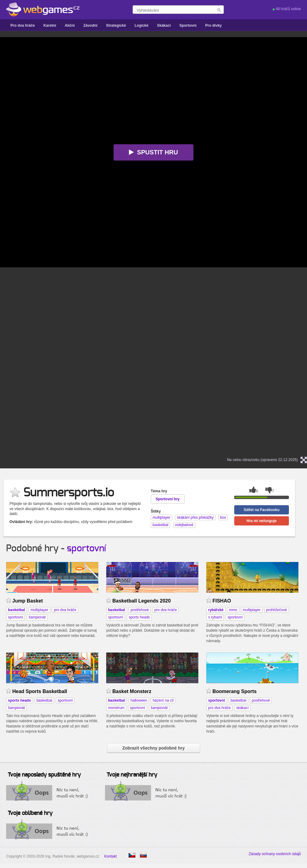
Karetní (50, 25)
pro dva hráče (65, 610)
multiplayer (39, 610)
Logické (141, 25)
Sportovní (188, 25)
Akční (70, 25)
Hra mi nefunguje (262, 521)
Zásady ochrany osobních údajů (275, 854)
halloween (139, 700)
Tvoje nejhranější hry (132, 775)
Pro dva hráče (23, 25)
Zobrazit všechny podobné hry (153, 748)
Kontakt (111, 856)
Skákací (164, 25)
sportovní (86, 548)
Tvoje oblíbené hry (30, 813)
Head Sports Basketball (40, 691)
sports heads (139, 617)
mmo (233, 610)
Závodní (90, 25)
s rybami (215, 617)
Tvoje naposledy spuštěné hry (44, 775)
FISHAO (222, 601)
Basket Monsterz (132, 691)
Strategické (116, 25)
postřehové (140, 610)
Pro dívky (213, 25)
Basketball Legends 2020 (142, 601)
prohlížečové (277, 610)
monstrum (116, 708)
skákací (242, 708)
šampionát (37, 617)
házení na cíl (163, 700)
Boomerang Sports (235, 691)
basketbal (44, 700)
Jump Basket (28, 601)
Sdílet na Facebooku (262, 510)
